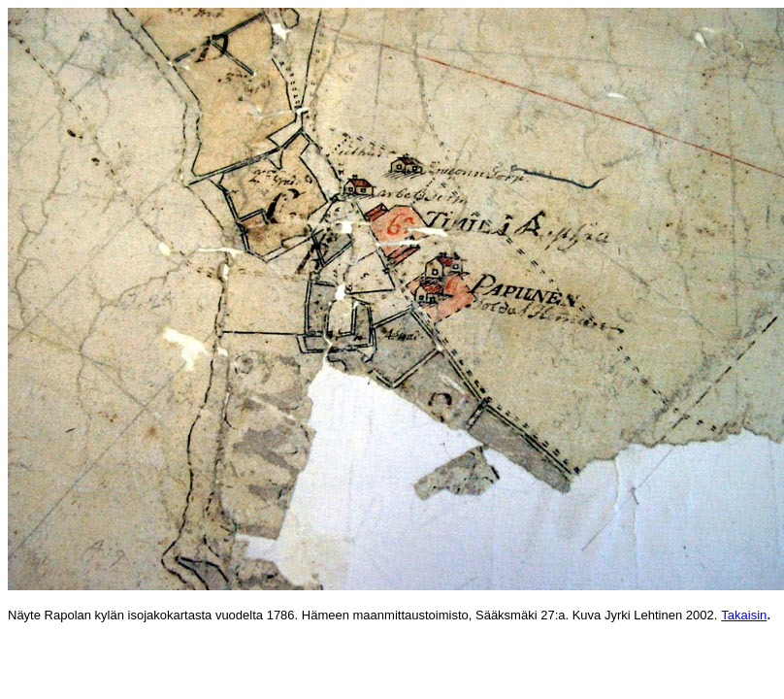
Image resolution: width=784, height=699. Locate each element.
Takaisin (744, 615)
